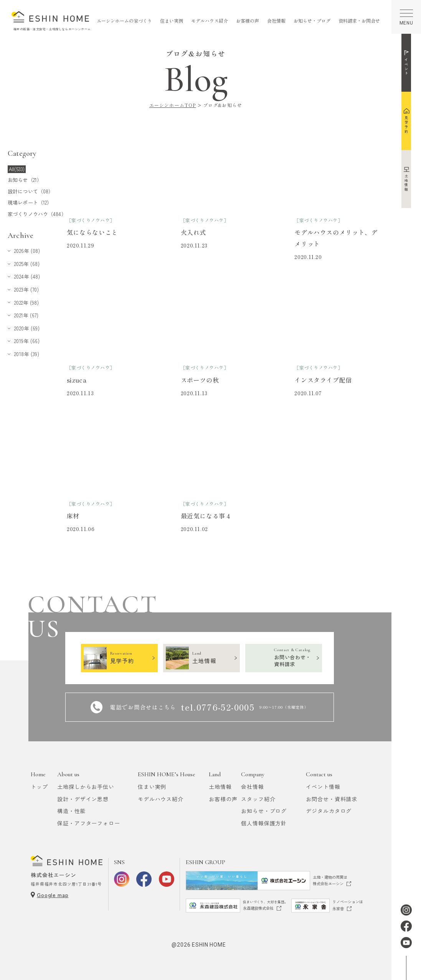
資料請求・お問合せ (359, 21)
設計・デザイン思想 (83, 799)
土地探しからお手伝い (86, 787)
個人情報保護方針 (264, 823)
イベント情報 (323, 787)
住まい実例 (172, 21)
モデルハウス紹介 (210, 21)
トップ (39, 787)
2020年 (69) (27, 328)
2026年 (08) (27, 251)
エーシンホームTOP (173, 105)
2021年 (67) (26, 315)
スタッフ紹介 (258, 799)
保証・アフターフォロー (88, 823)
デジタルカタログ (329, 811)
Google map (53, 895)
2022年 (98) (26, 303)
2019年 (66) (27, 341)
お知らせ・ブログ (312, 21)
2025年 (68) (27, 264)
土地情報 (220, 787)
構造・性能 (71, 811)
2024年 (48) (27, 276)
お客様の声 (248, 21)
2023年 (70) (26, 290)
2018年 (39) (27, 354)
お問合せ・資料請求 (332, 799)
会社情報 (276, 21)
